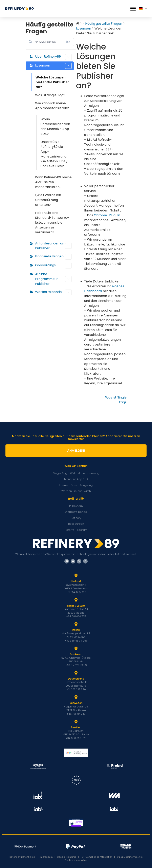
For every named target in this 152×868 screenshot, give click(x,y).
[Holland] (76, 576)
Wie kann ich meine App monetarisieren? (52, 106)
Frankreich (76, 654)
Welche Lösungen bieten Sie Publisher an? (52, 82)
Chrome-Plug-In (107, 215)
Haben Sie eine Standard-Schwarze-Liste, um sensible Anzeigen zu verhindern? (52, 223)
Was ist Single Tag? (50, 95)
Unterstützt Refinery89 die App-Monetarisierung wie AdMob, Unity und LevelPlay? (54, 154)
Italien (76, 630)
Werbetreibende (53, 292)
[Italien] (76, 624)
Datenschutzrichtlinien (23, 857)
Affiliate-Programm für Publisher (53, 279)
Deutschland (76, 679)
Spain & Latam (76, 606)
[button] (133, 9)
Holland (76, 581)
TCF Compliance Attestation (96, 857)
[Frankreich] (76, 649)
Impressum (46, 857)
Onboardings (53, 266)
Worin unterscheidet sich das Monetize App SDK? (55, 126)
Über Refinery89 (53, 57)
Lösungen (53, 66)
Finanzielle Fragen (53, 257)
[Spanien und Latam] (76, 600)
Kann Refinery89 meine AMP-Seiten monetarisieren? (53, 182)
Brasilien (76, 727)
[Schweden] (76, 697)
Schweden (76, 703)
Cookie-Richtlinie (67, 857)
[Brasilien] (76, 722)
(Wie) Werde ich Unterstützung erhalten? (48, 200)
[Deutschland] (76, 673)
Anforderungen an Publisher (53, 246)
